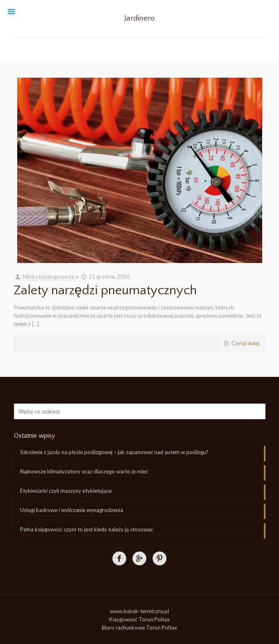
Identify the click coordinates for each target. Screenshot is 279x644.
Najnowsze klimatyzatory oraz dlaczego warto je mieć (84, 471)
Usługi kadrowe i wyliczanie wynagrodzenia (72, 510)
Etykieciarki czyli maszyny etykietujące (66, 491)
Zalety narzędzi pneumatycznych (106, 290)
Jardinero (139, 18)
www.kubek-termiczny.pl (139, 611)
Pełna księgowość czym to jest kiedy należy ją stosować (87, 529)
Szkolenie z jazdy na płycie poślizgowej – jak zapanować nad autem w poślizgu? (114, 452)
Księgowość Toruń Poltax (139, 619)
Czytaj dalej (245, 343)
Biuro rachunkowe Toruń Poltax (139, 628)
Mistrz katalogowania (48, 277)
